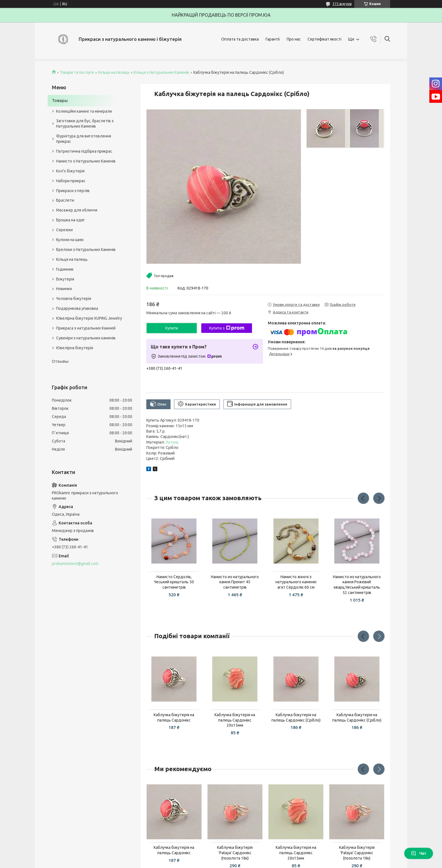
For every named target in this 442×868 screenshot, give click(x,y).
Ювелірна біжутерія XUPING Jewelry (89, 318)
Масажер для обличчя (77, 210)
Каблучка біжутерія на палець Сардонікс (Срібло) (296, 717)
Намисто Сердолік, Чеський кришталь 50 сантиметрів (174, 582)
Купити (172, 328)
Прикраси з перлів (73, 191)
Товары (60, 100)
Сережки (64, 230)
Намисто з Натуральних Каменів (86, 161)
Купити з (226, 328)
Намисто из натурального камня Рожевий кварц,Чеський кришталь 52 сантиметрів (357, 585)
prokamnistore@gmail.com (75, 564)
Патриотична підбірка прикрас (84, 151)
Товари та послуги (77, 72)
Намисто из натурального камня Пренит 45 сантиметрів (235, 582)
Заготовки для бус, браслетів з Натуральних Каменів (85, 123)
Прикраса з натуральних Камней (86, 328)
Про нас (294, 39)
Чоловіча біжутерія (74, 299)
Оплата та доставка (240, 39)
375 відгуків (342, 4)
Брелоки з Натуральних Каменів (86, 250)
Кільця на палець (114, 72)
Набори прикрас (71, 181)
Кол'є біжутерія (70, 171)
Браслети (65, 200)
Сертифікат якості (324, 39)
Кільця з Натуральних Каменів (161, 72)
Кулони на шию (70, 240)
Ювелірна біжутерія (75, 348)
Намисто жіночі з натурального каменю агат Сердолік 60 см (296, 582)
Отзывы (60, 361)
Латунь (172, 442)
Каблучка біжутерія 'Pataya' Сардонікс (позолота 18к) (235, 853)
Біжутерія (65, 279)
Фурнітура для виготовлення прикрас (84, 139)
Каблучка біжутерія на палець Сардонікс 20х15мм (235, 720)
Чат (419, 853)
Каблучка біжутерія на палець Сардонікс (174, 717)
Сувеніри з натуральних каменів (86, 338)
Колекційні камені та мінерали (84, 111)
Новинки (64, 289)
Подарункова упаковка (77, 308)
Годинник (65, 269)
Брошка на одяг (70, 220)
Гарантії (273, 39)
